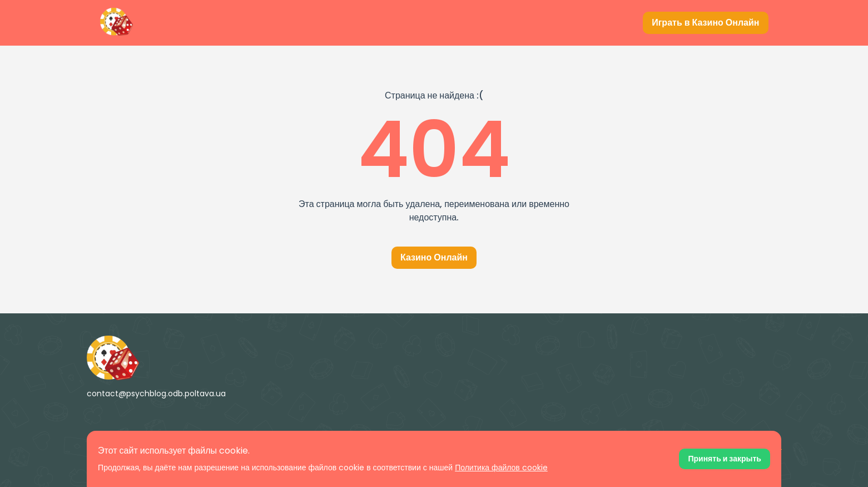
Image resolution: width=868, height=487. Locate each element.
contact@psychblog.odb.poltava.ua (156, 393)
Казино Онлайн (434, 257)
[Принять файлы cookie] (724, 459)
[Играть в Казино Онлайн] (705, 23)
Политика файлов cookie (501, 468)
